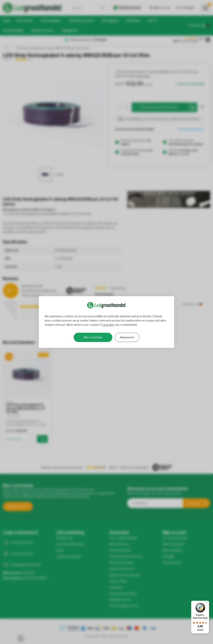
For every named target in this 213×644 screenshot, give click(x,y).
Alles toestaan (93, 337)
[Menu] (207, 603)
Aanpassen (127, 337)
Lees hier (108, 325)
